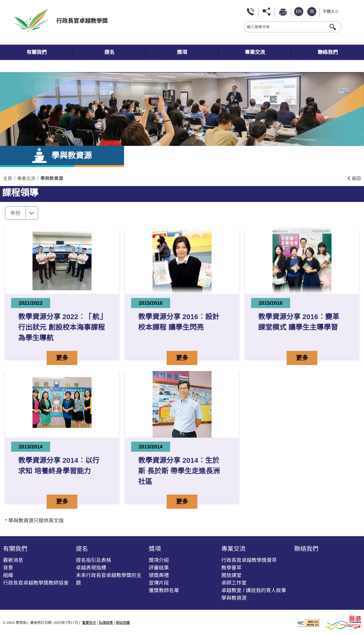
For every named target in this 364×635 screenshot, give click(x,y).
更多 (67, 357)
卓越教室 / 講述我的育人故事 (254, 590)
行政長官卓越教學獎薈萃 (249, 560)
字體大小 (331, 11)
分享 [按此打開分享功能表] (267, 12)
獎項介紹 (159, 560)
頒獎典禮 (159, 575)
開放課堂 (231, 575)
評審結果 (159, 568)
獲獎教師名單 (164, 590)
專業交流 (26, 178)
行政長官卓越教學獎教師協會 (36, 583)
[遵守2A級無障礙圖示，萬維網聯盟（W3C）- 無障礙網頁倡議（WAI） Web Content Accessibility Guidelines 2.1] (308, 622)
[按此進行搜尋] (333, 27)
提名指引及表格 (94, 560)
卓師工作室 (234, 583)
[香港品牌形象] (343, 622)
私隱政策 (106, 623)
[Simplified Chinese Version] (312, 12)
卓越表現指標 (91, 568)
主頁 (8, 178)
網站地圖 (123, 623)
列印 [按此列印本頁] (284, 12)
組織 (8, 575)
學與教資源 (52, 178)
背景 (8, 568)
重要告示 (89, 623)
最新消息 (13, 560)
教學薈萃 (231, 568)
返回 (354, 178)
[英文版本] (299, 12)
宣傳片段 (159, 583)
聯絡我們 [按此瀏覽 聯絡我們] (251, 12)
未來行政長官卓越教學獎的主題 (109, 579)
